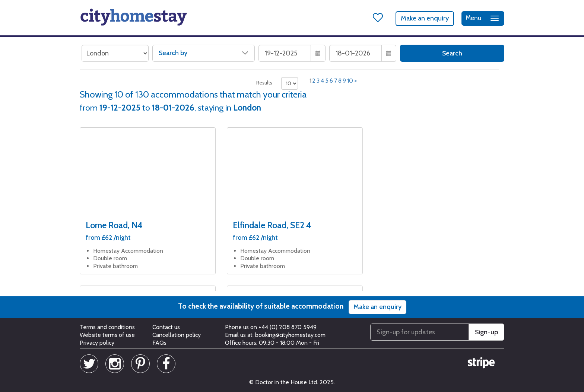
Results (264, 83)
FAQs (159, 343)
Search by (204, 53)
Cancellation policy (177, 335)
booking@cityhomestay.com (290, 335)
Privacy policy (97, 343)
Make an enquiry (425, 18)
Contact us (166, 327)
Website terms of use (107, 335)
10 (350, 81)
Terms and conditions (107, 327)
